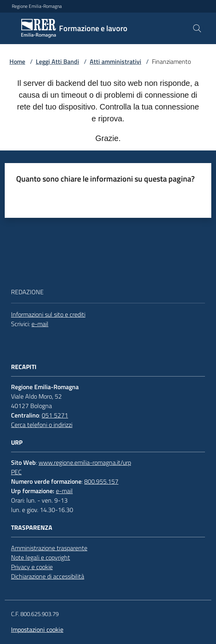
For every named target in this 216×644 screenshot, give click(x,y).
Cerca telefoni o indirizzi (42, 425)
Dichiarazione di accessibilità (48, 576)
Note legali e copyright (41, 557)
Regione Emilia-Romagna (37, 6)
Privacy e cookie (32, 567)
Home (17, 61)
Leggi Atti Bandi (57, 61)
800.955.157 (101, 481)
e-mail (40, 324)
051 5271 (55, 415)
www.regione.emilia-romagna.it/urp (85, 462)
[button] (197, 28)
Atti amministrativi (115, 61)
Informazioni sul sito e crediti (48, 314)
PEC (16, 472)
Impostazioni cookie (37, 629)
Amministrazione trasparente (49, 548)
